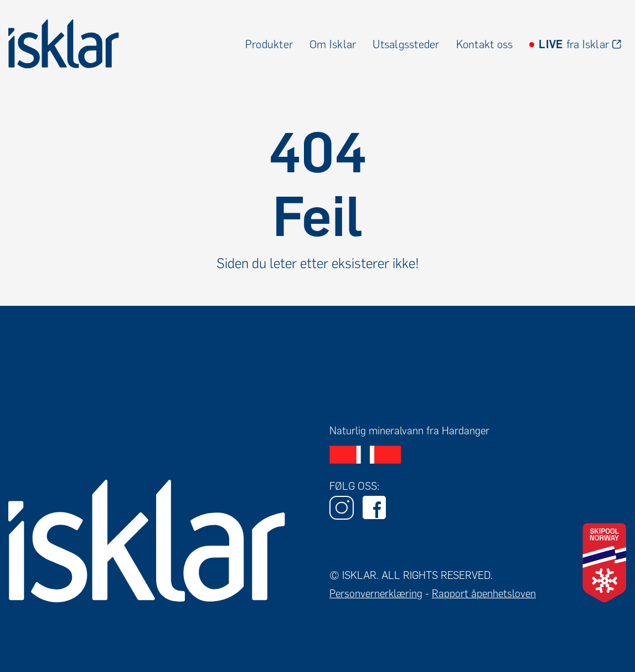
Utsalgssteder (406, 44)
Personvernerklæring (376, 594)
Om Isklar (333, 44)
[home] (64, 44)
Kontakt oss (485, 44)
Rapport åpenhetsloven (484, 594)
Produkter (269, 44)
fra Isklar (574, 44)
